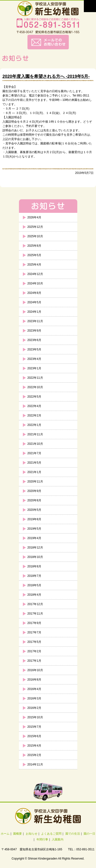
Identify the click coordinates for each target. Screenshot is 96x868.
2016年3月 (34, 698)
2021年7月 (34, 453)
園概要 (17, 834)
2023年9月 (34, 331)
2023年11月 (35, 321)
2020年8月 (34, 500)
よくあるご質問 (51, 834)
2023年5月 (34, 349)
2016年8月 (34, 680)
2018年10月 (35, 557)
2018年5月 (34, 585)
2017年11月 (35, 614)
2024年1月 (34, 312)
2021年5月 (34, 463)
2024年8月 (34, 293)
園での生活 (73, 834)
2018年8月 (34, 566)
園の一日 (89, 834)
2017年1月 (34, 661)
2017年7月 (34, 632)
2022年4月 (34, 406)
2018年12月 (35, 548)
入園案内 (58, 839)
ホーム (5, 834)
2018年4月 (34, 595)
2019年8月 (34, 519)
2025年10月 (35, 236)
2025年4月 (34, 265)
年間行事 (42, 839)
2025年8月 (34, 246)
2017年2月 (34, 651)
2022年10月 (35, 387)
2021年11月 (35, 434)
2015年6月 (34, 736)
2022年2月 (34, 415)
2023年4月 (34, 359)
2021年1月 (34, 472)
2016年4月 (34, 689)
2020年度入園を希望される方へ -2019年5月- (46, 76)
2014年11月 (35, 764)
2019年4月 (34, 538)
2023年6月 (34, 340)
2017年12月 (35, 604)
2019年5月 (34, 529)
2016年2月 (34, 708)
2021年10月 (35, 444)
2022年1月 (34, 425)
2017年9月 (34, 623)
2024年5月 (34, 302)
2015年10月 (35, 717)
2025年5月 (34, 255)
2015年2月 (34, 755)
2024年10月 (35, 283)
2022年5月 (34, 397)
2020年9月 (34, 491)
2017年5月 (34, 642)
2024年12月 (35, 274)
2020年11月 (35, 482)
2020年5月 (34, 510)
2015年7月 (34, 727)
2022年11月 (35, 378)
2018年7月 (34, 576)
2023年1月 (34, 368)
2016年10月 (35, 670)
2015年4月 (34, 746)
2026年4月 (34, 217)
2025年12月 (35, 227)
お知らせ (32, 834)
